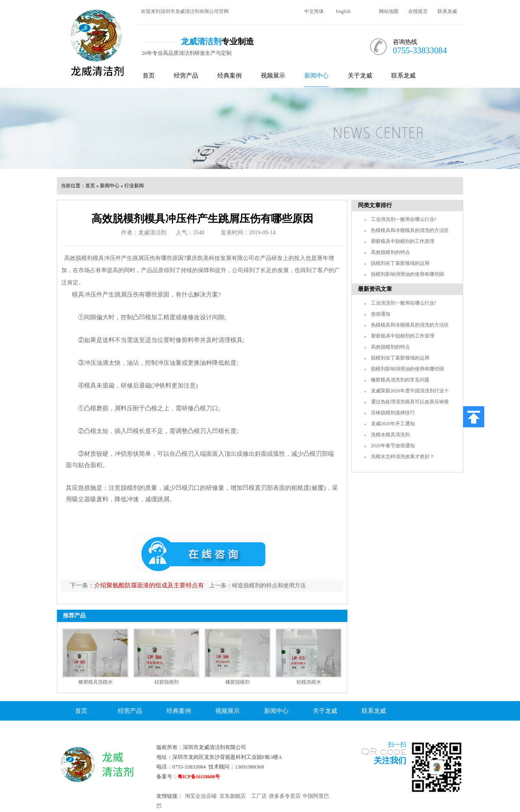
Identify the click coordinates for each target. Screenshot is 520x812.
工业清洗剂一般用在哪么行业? (404, 219)
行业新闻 (134, 186)
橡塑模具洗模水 (95, 682)
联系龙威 (447, 11)
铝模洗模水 (309, 682)
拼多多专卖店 (285, 796)
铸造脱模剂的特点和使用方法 (269, 586)
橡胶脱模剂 (238, 682)
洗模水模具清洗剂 (390, 435)
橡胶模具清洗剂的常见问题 (400, 380)
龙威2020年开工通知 (393, 424)
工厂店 (259, 796)
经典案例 (230, 76)
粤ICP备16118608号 (199, 777)
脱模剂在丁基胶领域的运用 (400, 263)
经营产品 (186, 76)
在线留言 (418, 11)
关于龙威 (360, 76)
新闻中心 (316, 76)
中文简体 (314, 11)
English (343, 11)
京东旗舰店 (233, 796)
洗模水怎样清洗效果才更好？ (403, 457)
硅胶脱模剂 (167, 682)
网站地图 (389, 11)
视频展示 (273, 76)
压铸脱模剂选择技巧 (393, 413)
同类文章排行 (375, 205)
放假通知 (381, 314)
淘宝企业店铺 (201, 796)
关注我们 (390, 760)
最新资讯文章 (375, 289)
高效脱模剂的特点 (390, 252)
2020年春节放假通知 (393, 446)
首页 (149, 76)
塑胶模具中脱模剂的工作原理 (403, 241)
